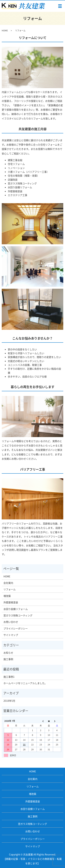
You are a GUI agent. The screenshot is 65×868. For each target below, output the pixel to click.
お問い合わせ (11, 622)
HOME (5, 30)
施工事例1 (9, 677)
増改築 (7, 596)
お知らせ (8, 653)
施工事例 (8, 659)
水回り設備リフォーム (16, 609)
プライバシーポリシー (16, 628)
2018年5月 (9, 701)
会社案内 (8, 583)
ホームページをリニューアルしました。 (25, 683)
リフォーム (10, 589)
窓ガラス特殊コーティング (18, 615)
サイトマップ (11, 635)
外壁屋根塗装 (11, 602)
